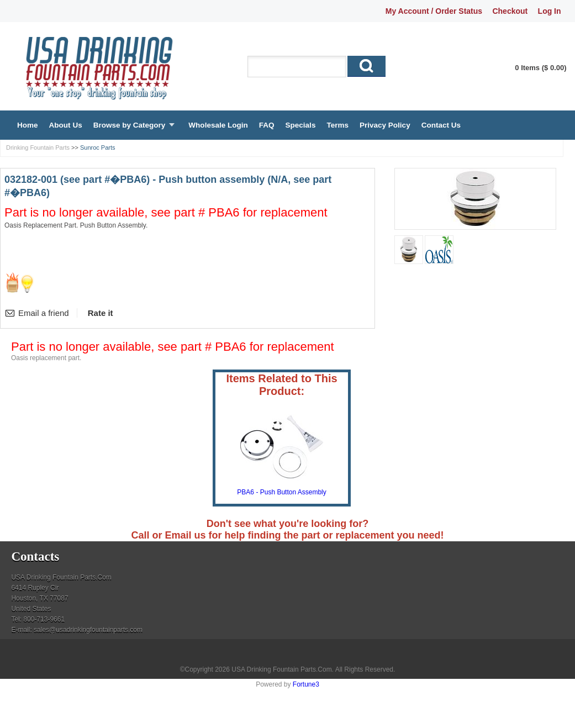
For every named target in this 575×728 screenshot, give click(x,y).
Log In (550, 11)
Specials (301, 125)
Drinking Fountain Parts (38, 147)
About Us (66, 125)
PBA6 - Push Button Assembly (281, 492)
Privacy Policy (385, 125)
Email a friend (44, 313)
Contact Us (441, 125)
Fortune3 (306, 684)
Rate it (101, 313)
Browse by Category (130, 125)
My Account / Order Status (434, 11)
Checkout (510, 11)
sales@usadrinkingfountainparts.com (88, 630)
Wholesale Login (218, 125)
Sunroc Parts (98, 147)
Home (28, 125)
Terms (337, 125)
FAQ (267, 125)
